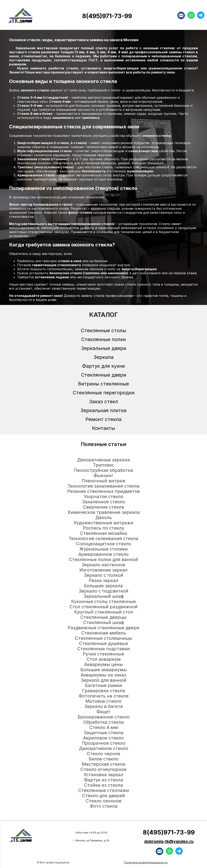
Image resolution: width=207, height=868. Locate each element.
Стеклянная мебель (104, 633)
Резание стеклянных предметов (104, 491)
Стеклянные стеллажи (104, 790)
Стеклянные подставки (103, 649)
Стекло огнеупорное (103, 769)
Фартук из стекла (104, 780)
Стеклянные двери (104, 375)
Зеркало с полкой (104, 575)
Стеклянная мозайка (104, 533)
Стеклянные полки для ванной (103, 559)
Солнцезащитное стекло (104, 544)
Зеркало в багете (104, 706)
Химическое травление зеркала (104, 512)
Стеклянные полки (103, 339)
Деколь (104, 517)
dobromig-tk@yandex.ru (169, 841)
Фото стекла (104, 806)
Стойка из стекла (103, 785)
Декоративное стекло (104, 748)
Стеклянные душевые (104, 643)
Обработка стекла (103, 722)
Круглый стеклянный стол (104, 612)
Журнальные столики (103, 549)
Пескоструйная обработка (103, 470)
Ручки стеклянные (103, 654)
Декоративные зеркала (104, 460)
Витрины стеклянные (103, 384)
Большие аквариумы (104, 670)
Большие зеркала (103, 586)
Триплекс (104, 465)
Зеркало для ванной (104, 680)
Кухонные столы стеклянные (103, 601)
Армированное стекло (103, 554)
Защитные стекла (104, 733)
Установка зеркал (103, 775)
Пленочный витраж (104, 481)
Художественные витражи (103, 523)
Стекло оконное (104, 801)
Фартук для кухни (103, 366)
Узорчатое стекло (104, 496)
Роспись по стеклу (103, 528)
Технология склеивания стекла (103, 538)
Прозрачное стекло (104, 743)
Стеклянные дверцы (103, 617)
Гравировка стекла (103, 691)
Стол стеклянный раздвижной (103, 607)
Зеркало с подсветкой (103, 591)
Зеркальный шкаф (104, 596)
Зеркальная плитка (103, 410)
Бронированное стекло (104, 717)
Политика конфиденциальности (146, 862)
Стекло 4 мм (104, 727)
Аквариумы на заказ (103, 675)
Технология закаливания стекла (103, 486)
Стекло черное (104, 754)
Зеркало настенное (103, 565)
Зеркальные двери (104, 348)
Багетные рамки (104, 685)
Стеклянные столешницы (104, 638)
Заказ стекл (104, 402)
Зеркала (104, 357)
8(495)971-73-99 (107, 16)
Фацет (103, 712)
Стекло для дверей (103, 796)
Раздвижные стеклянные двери (103, 628)
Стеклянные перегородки (104, 393)
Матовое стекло (103, 701)
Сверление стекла (103, 507)
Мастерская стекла (104, 764)
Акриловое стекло (103, 738)
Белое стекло (104, 759)
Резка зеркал (104, 580)
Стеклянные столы (103, 330)
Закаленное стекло (104, 502)
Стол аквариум (104, 659)
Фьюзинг (103, 475)
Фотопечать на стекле (104, 696)
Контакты (103, 428)
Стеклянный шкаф (104, 622)
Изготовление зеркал (103, 570)
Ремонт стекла (103, 419)
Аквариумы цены (104, 664)
